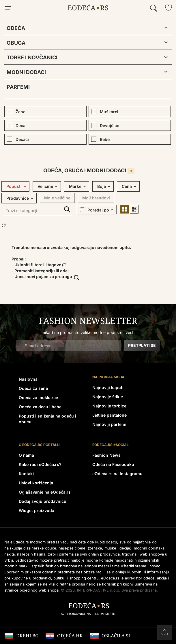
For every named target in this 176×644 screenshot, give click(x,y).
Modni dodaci (26, 72)
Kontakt (26, 474)
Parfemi (18, 87)
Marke (75, 186)
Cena (127, 186)
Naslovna (28, 379)
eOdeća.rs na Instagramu (117, 474)
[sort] (101, 210)
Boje (102, 186)
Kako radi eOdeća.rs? (40, 464)
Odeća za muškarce (38, 397)
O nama (26, 455)
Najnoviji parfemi (109, 424)
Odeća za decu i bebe (40, 407)
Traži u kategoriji (67, 210)
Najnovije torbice (109, 406)
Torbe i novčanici (32, 57)
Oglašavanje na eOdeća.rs (45, 492)
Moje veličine (57, 198)
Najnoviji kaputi (108, 387)
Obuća (16, 43)
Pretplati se (142, 345)
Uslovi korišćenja (36, 483)
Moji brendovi (96, 198)
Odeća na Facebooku (113, 464)
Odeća (16, 28)
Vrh (165, 634)
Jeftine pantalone (109, 415)
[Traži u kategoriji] (38, 211)
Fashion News (106, 455)
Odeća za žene (33, 388)
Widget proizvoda (36, 510)
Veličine (45, 186)
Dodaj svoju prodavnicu (43, 501)
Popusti (14, 186)
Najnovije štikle (108, 397)
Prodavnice (18, 198)
